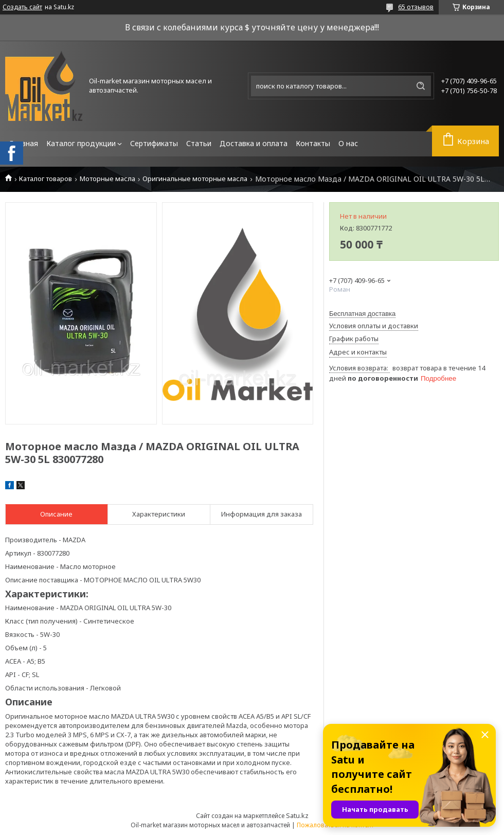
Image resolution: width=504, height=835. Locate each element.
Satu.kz (297, 815)
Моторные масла (107, 179)
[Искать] (421, 86)
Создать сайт (22, 7)
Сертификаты (154, 143)
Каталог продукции (81, 143)
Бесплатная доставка (362, 314)
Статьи (199, 143)
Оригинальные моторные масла (195, 179)
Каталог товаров (46, 179)
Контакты (313, 143)
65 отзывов (416, 7)
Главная (24, 143)
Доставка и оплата (254, 143)
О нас (348, 143)
